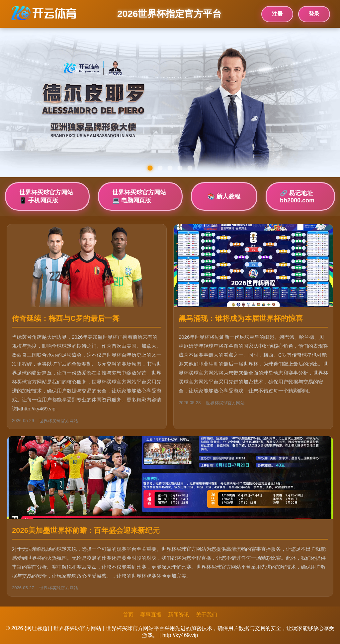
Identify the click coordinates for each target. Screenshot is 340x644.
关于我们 (207, 615)
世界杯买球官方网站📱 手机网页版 (46, 196)
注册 (277, 14)
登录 (314, 14)
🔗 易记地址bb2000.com (297, 197)
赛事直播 (151, 615)
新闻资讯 (179, 615)
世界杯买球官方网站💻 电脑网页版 (139, 196)
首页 (128, 615)
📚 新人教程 (224, 196)
